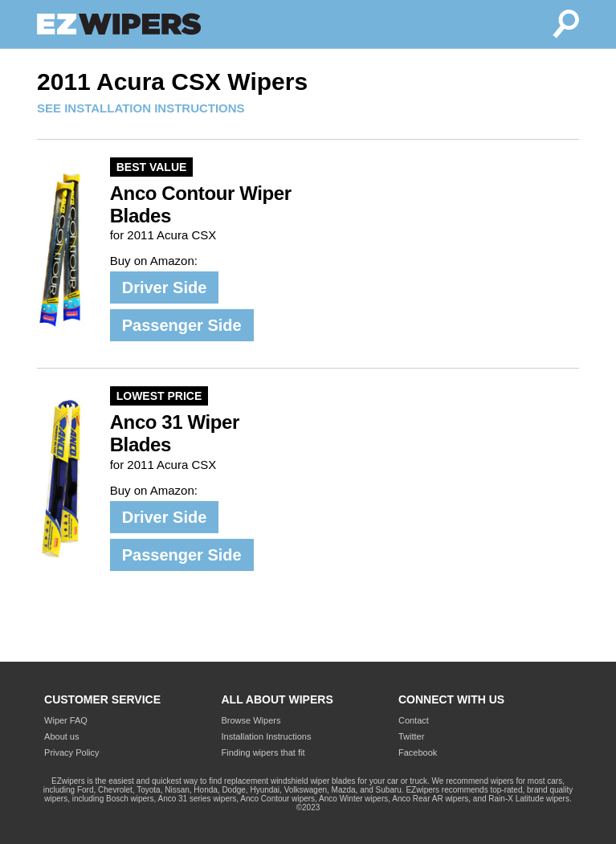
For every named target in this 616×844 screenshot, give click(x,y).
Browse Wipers (251, 720)
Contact (414, 720)
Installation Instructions (267, 736)
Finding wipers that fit (263, 752)
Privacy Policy (71, 752)
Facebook (418, 752)
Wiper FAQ (66, 720)
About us (61, 736)
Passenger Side (182, 325)
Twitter (411, 736)
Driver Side (165, 287)
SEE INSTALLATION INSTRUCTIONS (141, 108)
